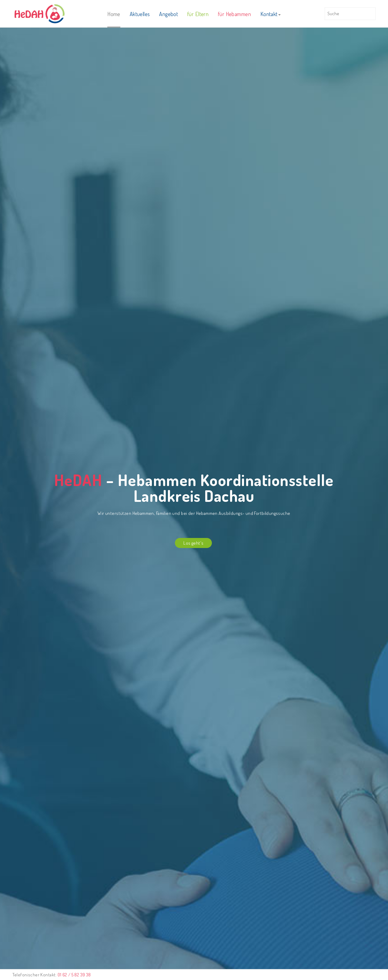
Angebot (169, 14)
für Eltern (198, 14)
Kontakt (271, 14)
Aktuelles (140, 14)
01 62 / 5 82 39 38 (74, 975)
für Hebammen (234, 14)
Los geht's (193, 543)
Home (114, 14)
